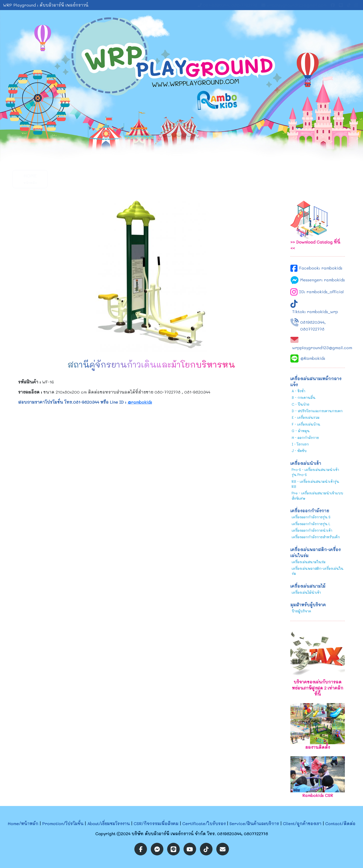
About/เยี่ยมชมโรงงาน (109, 824)
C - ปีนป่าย (300, 404)
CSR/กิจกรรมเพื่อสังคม (156, 824)
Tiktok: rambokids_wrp (315, 311)
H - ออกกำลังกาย (305, 438)
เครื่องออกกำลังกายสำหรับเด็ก (316, 537)
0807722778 (312, 329)
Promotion (68, 179)
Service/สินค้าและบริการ (254, 824)
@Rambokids (313, 358)
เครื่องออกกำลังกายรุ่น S (311, 517)
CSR (143, 179)
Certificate (182, 179)
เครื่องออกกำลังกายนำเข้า (312, 530)
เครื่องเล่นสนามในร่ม (309, 562)
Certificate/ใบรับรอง (204, 824)
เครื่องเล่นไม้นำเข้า (306, 592)
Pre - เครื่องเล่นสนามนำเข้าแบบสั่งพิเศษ (317, 496)
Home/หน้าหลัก (23, 824)
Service (219, 179)
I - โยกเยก (300, 444)
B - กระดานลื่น (304, 397)
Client (257, 179)
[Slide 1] (177, 154)
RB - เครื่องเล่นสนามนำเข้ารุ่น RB (315, 484)
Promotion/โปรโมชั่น (63, 824)
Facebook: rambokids (321, 268)
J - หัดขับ (299, 451)
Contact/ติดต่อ (340, 824)
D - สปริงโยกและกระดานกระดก (317, 411)
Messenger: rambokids (323, 280)
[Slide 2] (186, 154)
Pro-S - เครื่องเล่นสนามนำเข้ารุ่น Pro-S (315, 472)
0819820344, (313, 322)
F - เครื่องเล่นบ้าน (306, 424)
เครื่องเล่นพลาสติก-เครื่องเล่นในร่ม (317, 571)
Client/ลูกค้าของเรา (302, 824)
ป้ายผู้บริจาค (301, 611)
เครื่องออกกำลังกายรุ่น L (311, 524)
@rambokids (140, 402)
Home (30, 179)
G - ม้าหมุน (301, 431)
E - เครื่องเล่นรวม (306, 417)
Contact (295, 179)
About (106, 179)
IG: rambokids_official (322, 292)
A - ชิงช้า (298, 391)
